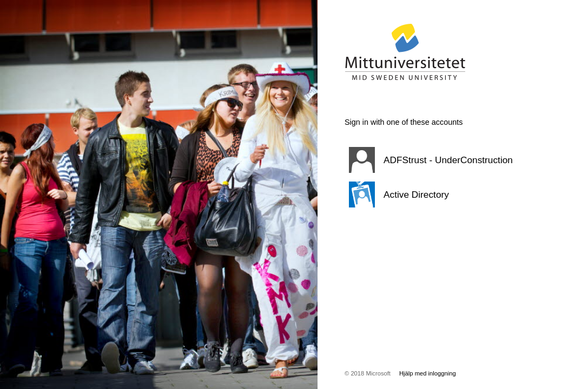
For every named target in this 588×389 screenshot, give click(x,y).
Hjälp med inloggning (428, 373)
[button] (439, 160)
